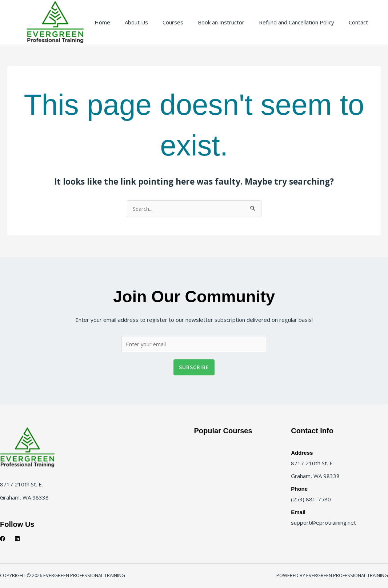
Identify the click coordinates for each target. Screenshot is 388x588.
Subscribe (194, 368)
